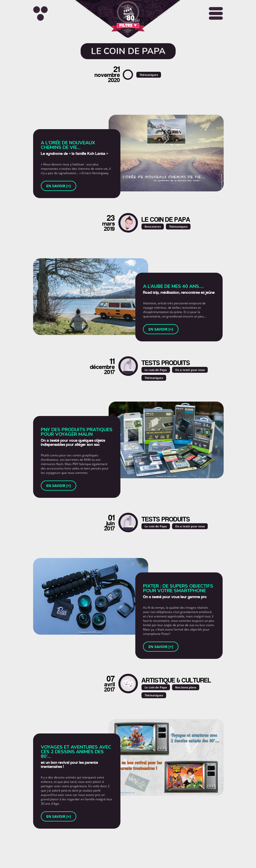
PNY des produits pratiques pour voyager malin (77, 432)
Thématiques (149, 75)
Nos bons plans (186, 687)
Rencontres (153, 227)
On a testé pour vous (190, 370)
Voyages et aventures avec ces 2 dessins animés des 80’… (76, 752)
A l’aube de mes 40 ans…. (173, 286)
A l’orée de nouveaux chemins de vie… (68, 145)
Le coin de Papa (156, 370)
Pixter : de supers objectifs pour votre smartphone (178, 588)
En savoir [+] (59, 186)
